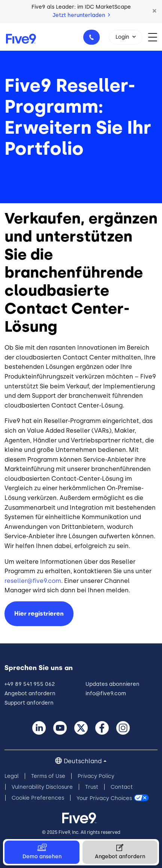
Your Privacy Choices (104, 798)
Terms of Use (48, 776)
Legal (12, 776)
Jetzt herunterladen (81, 15)
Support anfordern (29, 703)
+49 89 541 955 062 (93, 39)
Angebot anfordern (30, 694)
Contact (122, 787)
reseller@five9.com (33, 581)
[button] (154, 11)
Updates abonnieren (112, 684)
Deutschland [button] (83, 761)
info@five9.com (106, 694)
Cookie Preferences (38, 798)
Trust (92, 787)
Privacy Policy (96, 776)
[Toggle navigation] (155, 37)
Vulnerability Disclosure (42, 787)
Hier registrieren (39, 614)
